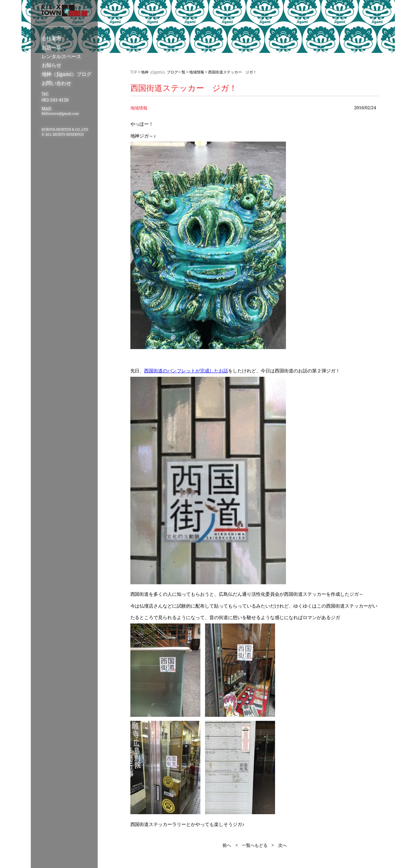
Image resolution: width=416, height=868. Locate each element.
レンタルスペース (62, 56)
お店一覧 (52, 47)
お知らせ (52, 65)
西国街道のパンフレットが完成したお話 (186, 371)
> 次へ (279, 845)
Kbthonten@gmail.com (60, 113)
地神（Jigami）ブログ (67, 74)
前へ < (230, 845)
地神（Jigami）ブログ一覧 (163, 72)
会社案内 (52, 38)
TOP (134, 72)
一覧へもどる (255, 845)
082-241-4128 (55, 100)
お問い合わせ (57, 83)
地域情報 (197, 72)
